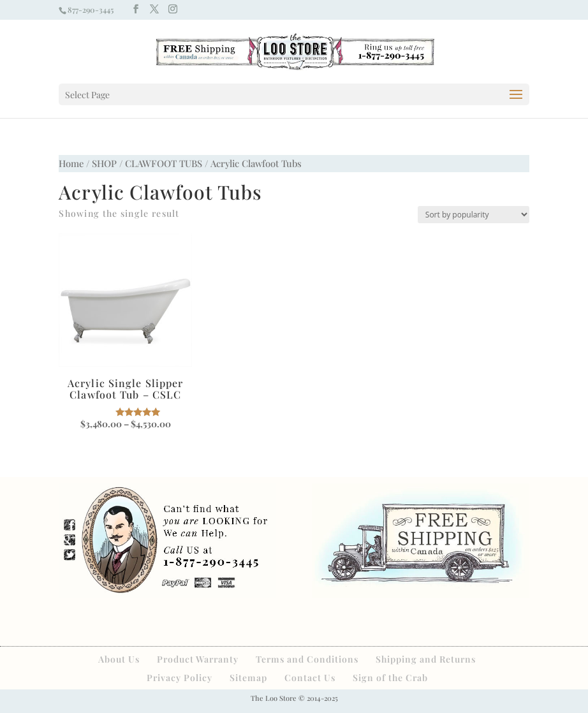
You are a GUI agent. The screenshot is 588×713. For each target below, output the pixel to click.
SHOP (104, 163)
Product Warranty (198, 659)
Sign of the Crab (390, 678)
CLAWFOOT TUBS (164, 163)
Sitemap (248, 678)
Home (71, 163)
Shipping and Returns (426, 659)
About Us (119, 659)
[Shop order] (474, 215)
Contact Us (310, 678)
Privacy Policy (180, 678)
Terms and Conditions (307, 659)
